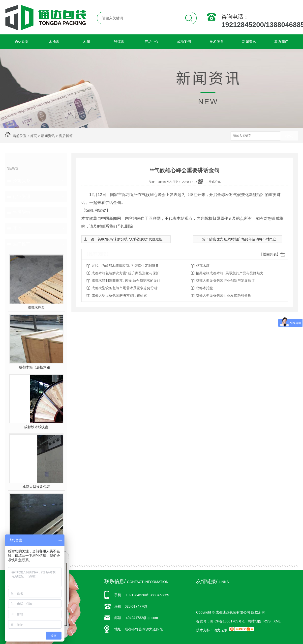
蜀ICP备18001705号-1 (227, 621)
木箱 (87, 42)
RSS (268, 621)
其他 (17, 228)
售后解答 (66, 136)
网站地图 (255, 621)
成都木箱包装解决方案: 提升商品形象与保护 (125, 273)
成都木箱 (203, 266)
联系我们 (281, 42)
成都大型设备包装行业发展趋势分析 (223, 295)
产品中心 (151, 42)
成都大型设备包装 (36, 487)
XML (277, 621)
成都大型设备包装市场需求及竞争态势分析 (124, 288)
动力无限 (220, 630)
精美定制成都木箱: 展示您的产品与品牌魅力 (230, 273)
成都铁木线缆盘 (36, 427)
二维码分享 (213, 182)
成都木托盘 (36, 308)
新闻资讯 (249, 42)
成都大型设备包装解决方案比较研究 (119, 295)
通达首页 (22, 42)
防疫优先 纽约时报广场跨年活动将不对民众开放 (246, 239)
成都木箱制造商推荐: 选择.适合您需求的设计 (126, 280)
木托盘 (54, 42)
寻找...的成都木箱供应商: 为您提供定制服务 (125, 266)
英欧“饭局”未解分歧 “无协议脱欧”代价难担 (130, 239)
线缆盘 (119, 42)
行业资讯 (22, 196)
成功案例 (184, 42)
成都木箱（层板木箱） (36, 367)
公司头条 (22, 181)
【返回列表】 (270, 254)
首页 (33, 136)
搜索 (289, 136)
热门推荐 (22, 244)
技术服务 (216, 42)
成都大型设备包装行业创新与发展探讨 (225, 280)
